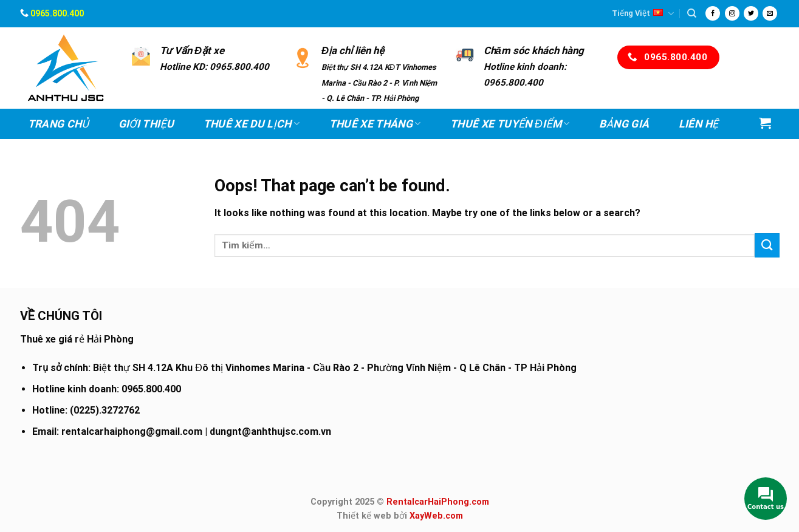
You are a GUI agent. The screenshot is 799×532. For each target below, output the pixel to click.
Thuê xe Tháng (375, 124)
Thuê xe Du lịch (252, 124)
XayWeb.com (436, 516)
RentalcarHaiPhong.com (438, 502)
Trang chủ (59, 124)
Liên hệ (698, 124)
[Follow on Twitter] (751, 13)
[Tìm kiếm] (692, 13)
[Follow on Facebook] (713, 13)
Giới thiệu (146, 124)
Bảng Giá (624, 124)
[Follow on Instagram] (732, 13)
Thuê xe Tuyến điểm (510, 124)
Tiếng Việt (643, 14)
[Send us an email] (770, 13)
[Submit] (767, 245)
